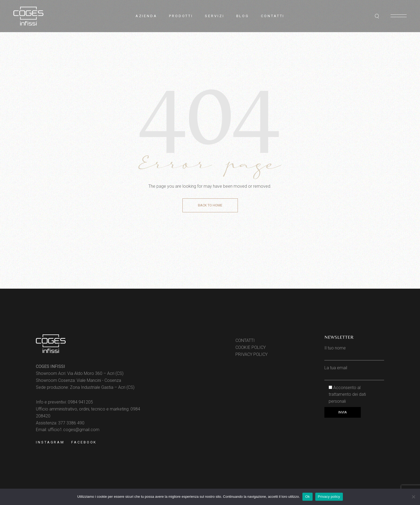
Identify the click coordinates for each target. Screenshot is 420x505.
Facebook (84, 442)
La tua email (354, 371)
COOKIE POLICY (251, 347)
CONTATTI (245, 340)
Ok (307, 497)
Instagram (50, 442)
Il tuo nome (354, 351)
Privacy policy (329, 497)
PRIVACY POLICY (252, 354)
